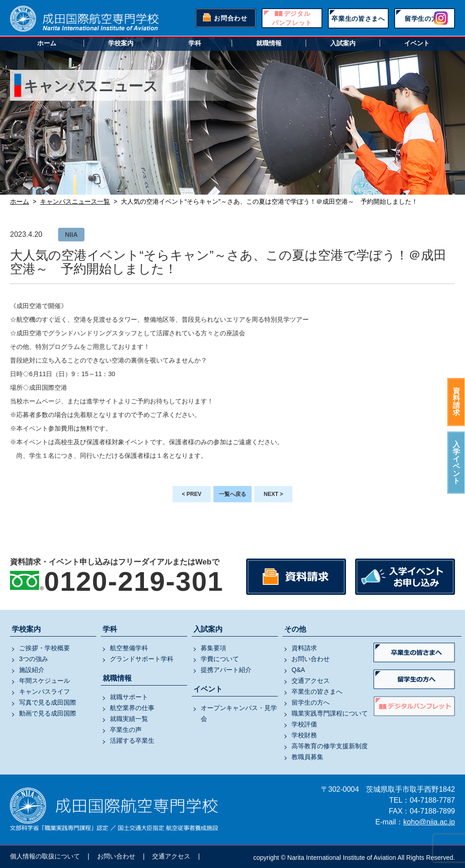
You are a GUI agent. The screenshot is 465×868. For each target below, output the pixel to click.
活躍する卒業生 (132, 740)
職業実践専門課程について (330, 713)
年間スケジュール (45, 681)
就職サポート (129, 697)
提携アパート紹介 (226, 670)
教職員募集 (307, 757)
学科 (195, 43)
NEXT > (273, 494)
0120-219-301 (134, 581)
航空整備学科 (129, 648)
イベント (417, 43)
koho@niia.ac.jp (429, 822)
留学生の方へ (425, 19)
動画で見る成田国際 (48, 713)
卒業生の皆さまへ (358, 19)
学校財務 (304, 735)
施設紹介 (32, 670)
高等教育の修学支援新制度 (330, 746)
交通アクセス (311, 681)
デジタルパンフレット (292, 18)
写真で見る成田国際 (48, 702)
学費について (220, 659)
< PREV (191, 494)
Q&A (298, 670)
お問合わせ (231, 18)
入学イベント (456, 463)
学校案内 (121, 43)
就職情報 (269, 43)
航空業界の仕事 (132, 708)
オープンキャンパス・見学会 (239, 713)
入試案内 (343, 43)
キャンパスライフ (45, 691)
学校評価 (304, 724)
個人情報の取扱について (45, 856)
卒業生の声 (126, 730)
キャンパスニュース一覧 (75, 201)
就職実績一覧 (129, 719)
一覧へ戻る (232, 494)
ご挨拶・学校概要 (45, 648)
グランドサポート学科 (142, 659)
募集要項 (213, 648)
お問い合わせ (311, 659)
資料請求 (456, 402)
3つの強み (34, 659)
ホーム (47, 43)
